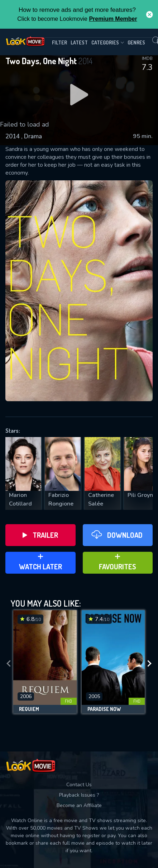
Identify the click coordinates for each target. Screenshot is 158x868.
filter (59, 42)
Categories (108, 43)
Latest (79, 42)
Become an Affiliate (79, 805)
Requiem (29, 709)
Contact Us (79, 785)
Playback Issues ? (79, 795)
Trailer (40, 535)
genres (136, 42)
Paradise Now (104, 709)
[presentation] (9, 664)
